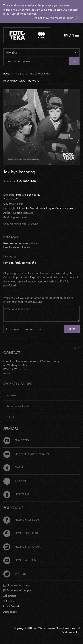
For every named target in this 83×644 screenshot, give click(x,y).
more (7, 373)
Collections (9, 596)
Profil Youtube (20, 560)
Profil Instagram (22, 547)
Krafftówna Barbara (15, 243)
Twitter (14, 574)
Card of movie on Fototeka (21, 224)
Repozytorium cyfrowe (26, 454)
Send (72, 329)
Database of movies (17, 585)
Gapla (13, 467)
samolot (8, 263)
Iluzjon (15, 481)
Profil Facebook (21, 520)
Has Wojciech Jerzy (28, 194)
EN (66, 35)
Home (7, 74)
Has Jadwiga (11, 247)
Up (76, 348)
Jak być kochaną (19, 171)
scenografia (29, 263)
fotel (17, 263)
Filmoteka (16, 440)
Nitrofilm (16, 494)
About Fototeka (12, 606)
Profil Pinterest (21, 533)
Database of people (17, 591)
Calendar (8, 601)
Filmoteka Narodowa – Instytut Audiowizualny (45, 208)
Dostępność (10, 612)
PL (73, 35)
